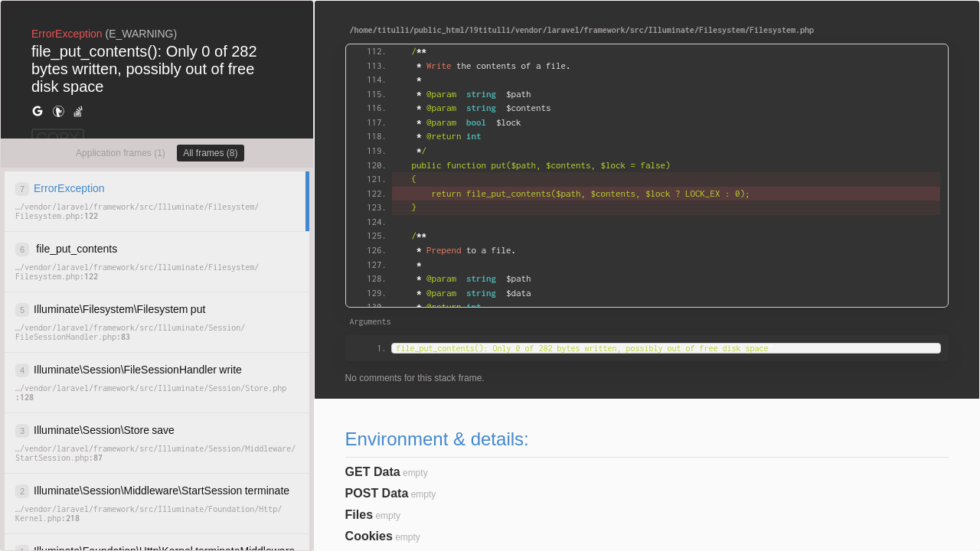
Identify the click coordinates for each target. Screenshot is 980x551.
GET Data (373, 472)
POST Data (377, 493)
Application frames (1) (121, 153)
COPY (58, 138)
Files (359, 515)
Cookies (369, 536)
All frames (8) (210, 153)
